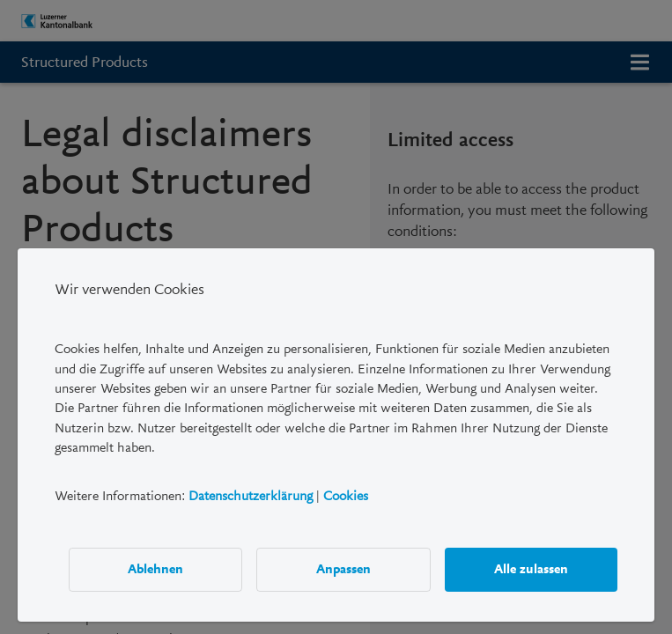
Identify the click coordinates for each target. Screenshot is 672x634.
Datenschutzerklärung (251, 495)
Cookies (346, 495)
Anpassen (343, 569)
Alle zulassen (531, 569)
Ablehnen (155, 569)
